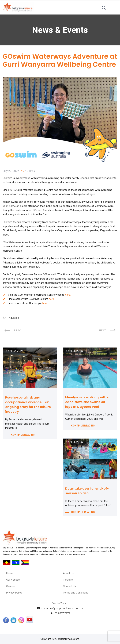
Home (10, 573)
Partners (68, 580)
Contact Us (69, 586)
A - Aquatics (12, 318)
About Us (68, 573)
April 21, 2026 (74, 351)
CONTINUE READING (23, 435)
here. (68, 295)
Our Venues (13, 580)
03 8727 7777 (62, 613)
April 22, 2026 (15, 351)
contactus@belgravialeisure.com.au (62, 608)
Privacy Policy (14, 593)
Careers (11, 586)
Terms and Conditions (76, 593)
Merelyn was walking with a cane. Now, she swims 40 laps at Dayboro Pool (87, 402)
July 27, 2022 (11, 171)
